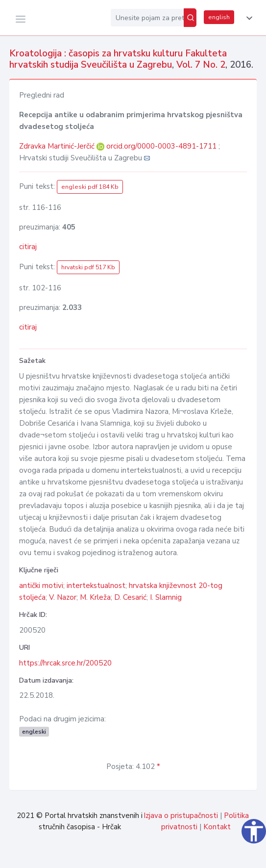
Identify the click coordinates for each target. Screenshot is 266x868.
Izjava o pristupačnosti (181, 816)
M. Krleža (95, 597)
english (219, 17)
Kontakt (217, 827)
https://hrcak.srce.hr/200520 (65, 663)
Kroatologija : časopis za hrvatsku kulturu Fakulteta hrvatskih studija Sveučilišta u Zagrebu (118, 59)
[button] (247, 18)
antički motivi (41, 586)
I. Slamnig (166, 597)
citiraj (28, 247)
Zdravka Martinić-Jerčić (58, 146)
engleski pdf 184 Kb (90, 187)
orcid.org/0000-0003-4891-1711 (161, 146)
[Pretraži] (190, 18)
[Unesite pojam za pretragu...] (147, 18)
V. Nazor (63, 597)
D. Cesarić (130, 597)
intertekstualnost (96, 586)
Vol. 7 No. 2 (201, 65)
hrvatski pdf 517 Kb (88, 267)
